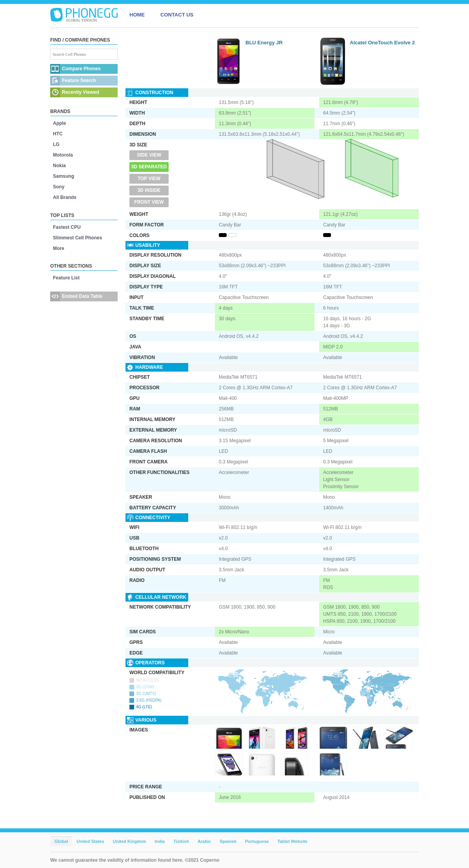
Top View (149, 179)
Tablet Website (292, 841)
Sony (59, 187)
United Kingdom (130, 841)
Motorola (63, 155)
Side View (149, 155)
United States (90, 841)
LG (56, 144)
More (59, 248)
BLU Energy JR (264, 43)
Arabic (204, 841)
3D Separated (149, 167)
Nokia (59, 166)
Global (61, 841)
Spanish (228, 841)
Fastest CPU (67, 227)
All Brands (65, 197)
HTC (58, 134)
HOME (137, 15)
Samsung (64, 176)
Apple (59, 123)
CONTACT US (177, 15)
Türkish (181, 841)
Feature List (66, 278)
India (160, 841)
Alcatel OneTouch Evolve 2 (382, 43)
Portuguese (257, 841)
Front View (149, 202)
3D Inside (149, 190)
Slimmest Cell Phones (77, 238)
